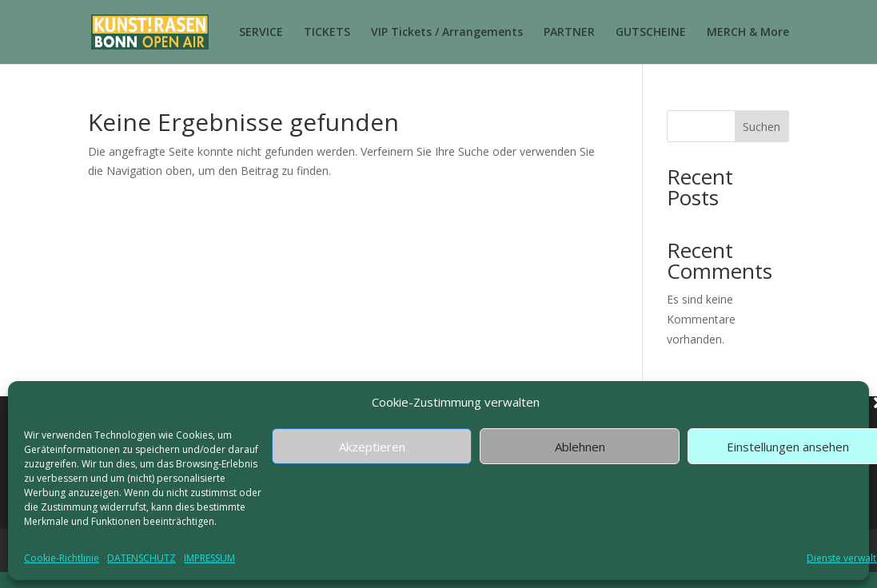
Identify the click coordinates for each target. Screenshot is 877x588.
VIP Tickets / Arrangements (447, 33)
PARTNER (569, 33)
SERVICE (261, 33)
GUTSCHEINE (651, 33)
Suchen (761, 127)
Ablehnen (580, 447)
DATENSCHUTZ (142, 558)
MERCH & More (748, 33)
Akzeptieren (372, 447)
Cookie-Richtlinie (62, 558)
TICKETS (327, 33)
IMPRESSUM (209, 558)
